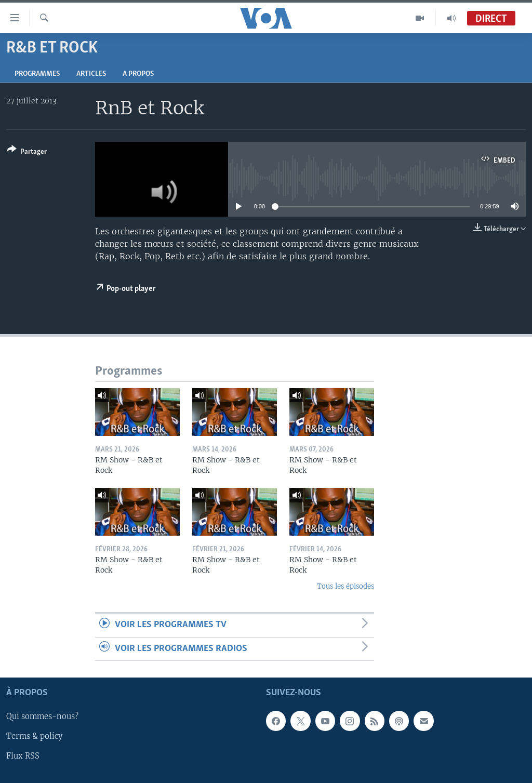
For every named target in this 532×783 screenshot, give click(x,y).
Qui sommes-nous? (42, 717)
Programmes (37, 74)
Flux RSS (23, 757)
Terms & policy (34, 737)
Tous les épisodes (345, 586)
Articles (91, 74)
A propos (138, 74)
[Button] (27, 152)
